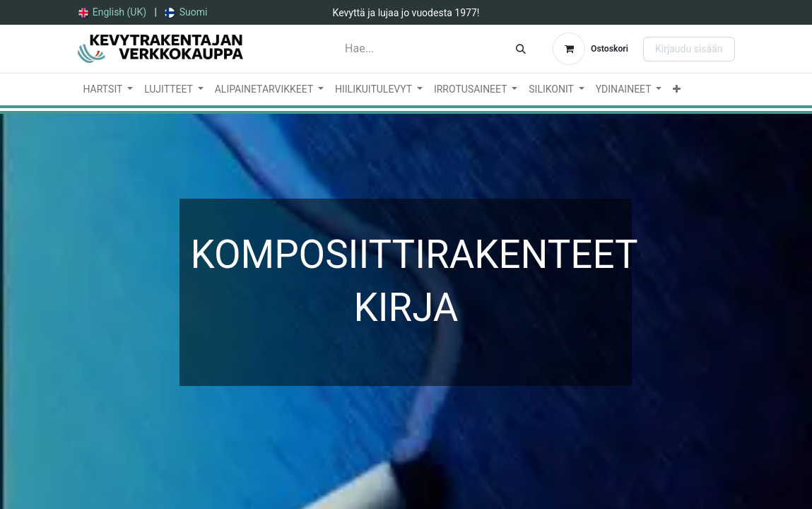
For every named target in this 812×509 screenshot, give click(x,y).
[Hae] (521, 49)
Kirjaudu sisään (689, 49)
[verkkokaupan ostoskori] (590, 49)
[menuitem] (113, 12)
